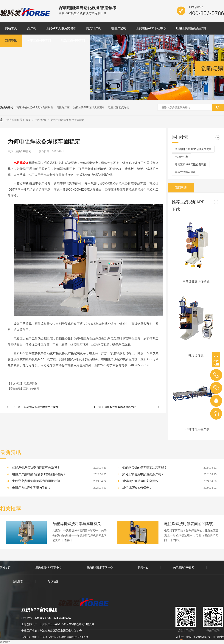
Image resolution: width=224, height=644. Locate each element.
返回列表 (181, 188)
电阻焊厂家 (63, 107)
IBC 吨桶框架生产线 (196, 429)
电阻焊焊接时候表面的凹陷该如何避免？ (39, 474)
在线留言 (18, 581)
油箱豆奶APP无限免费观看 (89, 107)
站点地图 (53, 581)
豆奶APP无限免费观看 (61, 28)
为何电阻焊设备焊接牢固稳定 (68, 120)
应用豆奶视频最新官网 (191, 28)
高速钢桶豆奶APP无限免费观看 (35, 107)
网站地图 (5, 642)
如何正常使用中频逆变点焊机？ (143, 474)
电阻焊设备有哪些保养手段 (120, 407)
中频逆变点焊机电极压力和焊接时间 (36, 481)
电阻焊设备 (31, 383)
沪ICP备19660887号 (198, 637)
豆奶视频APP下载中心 (151, 28)
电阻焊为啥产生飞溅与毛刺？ (32, 488)
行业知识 (41, 120)
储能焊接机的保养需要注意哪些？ (145, 468)
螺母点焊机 (196, 355)
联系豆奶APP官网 (73, 41)
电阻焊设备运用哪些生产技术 (41, 407)
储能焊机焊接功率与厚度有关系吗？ (36, 468)
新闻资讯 (11, 41)
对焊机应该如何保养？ (137, 488)
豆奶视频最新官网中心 (100, 567)
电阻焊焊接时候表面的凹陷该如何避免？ (191, 524)
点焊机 (32, 28)
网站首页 (11, 28)
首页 (29, 120)
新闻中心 (143, 567)
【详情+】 (67, 540)
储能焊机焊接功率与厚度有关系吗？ (80, 524)
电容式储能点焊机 (119, 107)
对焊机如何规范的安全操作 (140, 481)
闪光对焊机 (94, 28)
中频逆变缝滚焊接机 (196, 281)
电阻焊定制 (119, 28)
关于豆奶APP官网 (39, 41)
